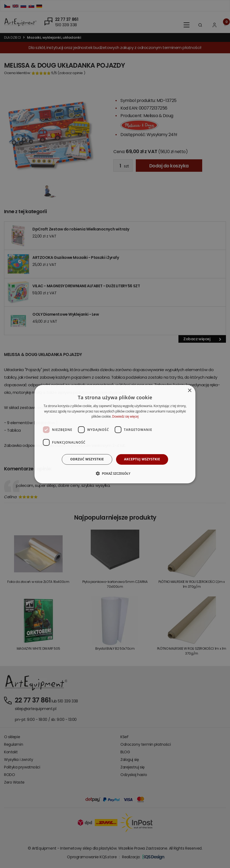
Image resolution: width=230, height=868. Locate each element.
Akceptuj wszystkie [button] (142, 459)
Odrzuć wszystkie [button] (87, 459)
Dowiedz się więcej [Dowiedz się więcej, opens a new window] (125, 416)
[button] (115, 473)
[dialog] (115, 434)
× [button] (189, 390)
